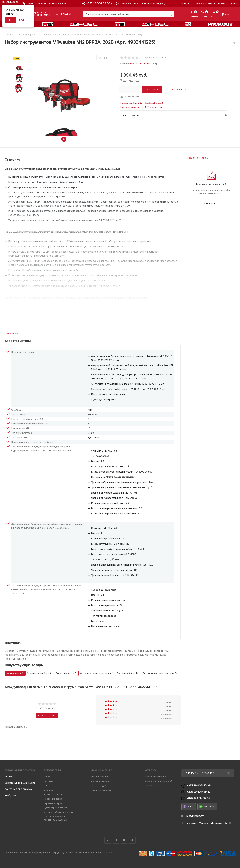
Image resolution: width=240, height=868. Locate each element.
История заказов (100, 781)
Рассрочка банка (53, 799)
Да (10, 20)
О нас (47, 777)
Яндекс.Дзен (124, 840)
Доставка (49, 790)
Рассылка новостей (101, 790)
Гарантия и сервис (54, 803)
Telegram (116, 840)
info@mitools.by (195, 816)
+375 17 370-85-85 (198, 798)
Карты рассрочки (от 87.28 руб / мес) (142, 107)
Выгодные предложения (20, 783)
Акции (9, 777)
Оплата (48, 785)
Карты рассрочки (53, 794)
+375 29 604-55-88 (98, 3)
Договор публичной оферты (58, 812)
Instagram (108, 840)
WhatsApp (207, 807)
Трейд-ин (11, 796)
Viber (189, 807)
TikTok (132, 840)
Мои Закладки (99, 785)
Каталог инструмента (156, 777)
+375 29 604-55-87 (199, 792)
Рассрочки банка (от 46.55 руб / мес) (142, 103)
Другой (23, 20)
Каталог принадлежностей (158, 781)
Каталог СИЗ (151, 785)
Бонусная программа (18, 789)
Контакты (49, 781)
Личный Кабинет (100, 777)
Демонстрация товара (56, 808)
